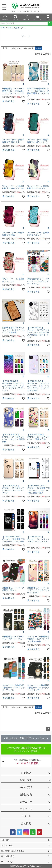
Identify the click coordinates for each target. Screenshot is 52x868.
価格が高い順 (29, 48)
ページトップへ (48, 729)
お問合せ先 (26, 794)
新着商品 (5, 17)
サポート (26, 816)
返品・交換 (26, 787)
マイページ (38, 17)
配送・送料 (26, 780)
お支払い (26, 773)
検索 (50, 24)
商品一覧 (15, 17)
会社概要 (26, 823)
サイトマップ (7, 862)
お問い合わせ (7, 845)
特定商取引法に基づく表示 (13, 851)
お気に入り (26, 17)
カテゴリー (26, 802)
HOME (3, 28)
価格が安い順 (16, 48)
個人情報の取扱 (8, 856)
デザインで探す (13, 28)
